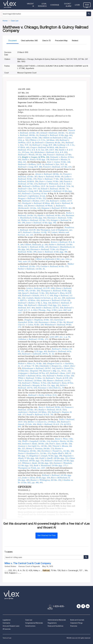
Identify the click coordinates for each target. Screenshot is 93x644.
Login (77, 5)
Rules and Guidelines (55, 626)
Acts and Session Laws (11, 626)
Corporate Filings (76, 623)
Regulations (52, 623)
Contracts (6, 623)
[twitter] (79, 606)
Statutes (74, 626)
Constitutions (30, 626)
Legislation (7, 620)
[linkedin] (88, 606)
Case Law (29, 620)
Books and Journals (77, 620)
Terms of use (7, 638)
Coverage (55, 5)
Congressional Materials (34, 623)
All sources (7, 629)
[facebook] (83, 606)
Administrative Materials (57, 620)
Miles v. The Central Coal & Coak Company (28, 563)
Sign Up (87, 5)
